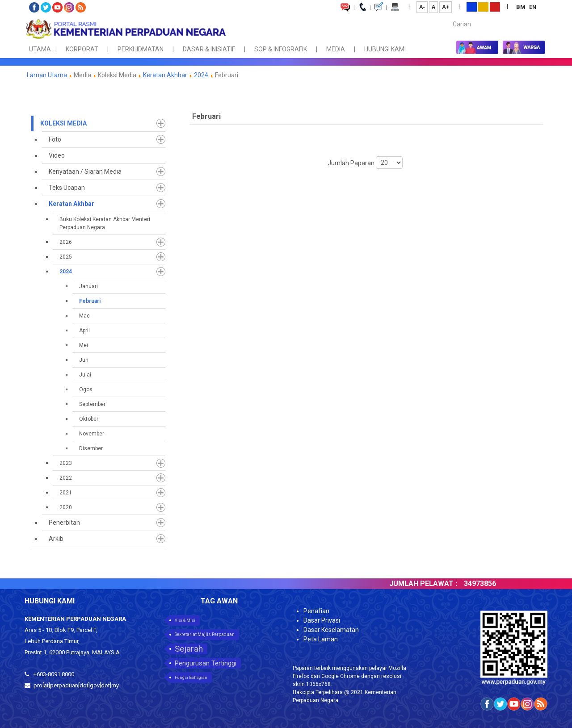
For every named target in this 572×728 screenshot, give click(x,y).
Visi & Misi (185, 620)
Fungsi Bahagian (191, 678)
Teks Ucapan (67, 188)
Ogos (86, 389)
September (92, 404)
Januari (88, 286)
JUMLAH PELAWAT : (445, 584)
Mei (84, 345)
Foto (55, 139)
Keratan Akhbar (166, 75)
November (92, 434)
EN (533, 7)
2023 (66, 463)
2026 (66, 242)
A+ (446, 7)
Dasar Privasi (322, 620)
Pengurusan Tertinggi (206, 663)
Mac (84, 316)
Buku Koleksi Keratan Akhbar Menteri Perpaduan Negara (105, 223)
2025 (66, 257)
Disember (91, 448)
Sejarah (189, 649)
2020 (66, 507)
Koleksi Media (63, 123)
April (84, 331)
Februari (90, 301)
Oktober (89, 419)
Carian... (448, 16)
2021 (66, 493)
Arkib (56, 539)
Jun (84, 360)
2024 (201, 75)
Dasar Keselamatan (331, 630)
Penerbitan (64, 523)
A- (422, 7)
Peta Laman (321, 639)
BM (522, 7)
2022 (66, 478)
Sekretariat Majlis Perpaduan (205, 634)
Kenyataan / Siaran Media (85, 172)
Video (57, 155)
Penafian (316, 611)
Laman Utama (47, 75)
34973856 (502, 584)
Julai (85, 375)
